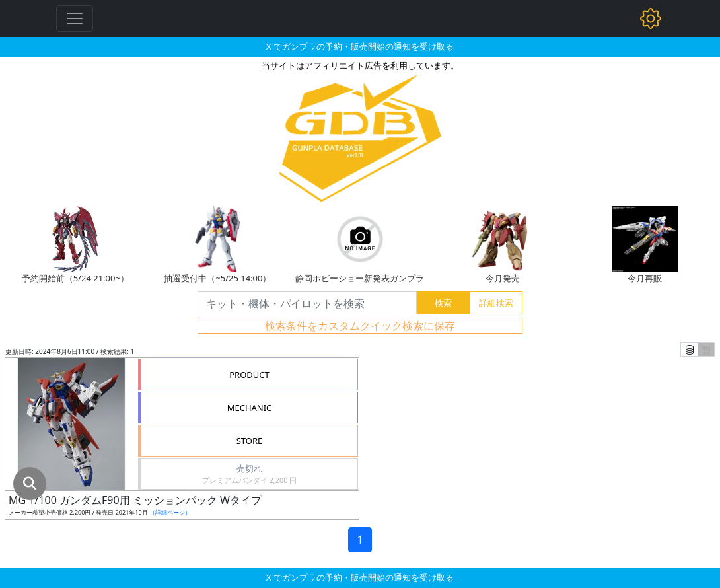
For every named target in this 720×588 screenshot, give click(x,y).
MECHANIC (250, 408)
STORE (250, 441)
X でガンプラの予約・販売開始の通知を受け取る (360, 46)
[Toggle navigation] (75, 18)
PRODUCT (249, 375)
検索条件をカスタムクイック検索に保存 (360, 326)
